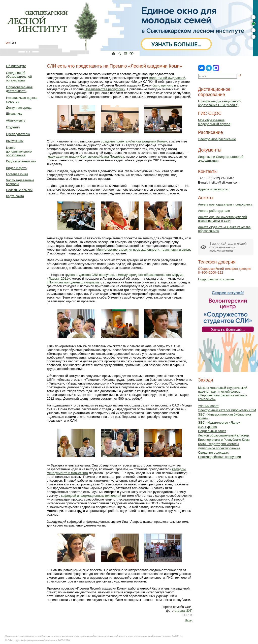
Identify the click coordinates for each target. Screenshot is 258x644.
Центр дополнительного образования (19, 151)
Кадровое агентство (21, 161)
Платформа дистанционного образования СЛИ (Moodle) (219, 103)
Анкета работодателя (214, 211)
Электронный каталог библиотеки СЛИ (227, 410)
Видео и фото (16, 168)
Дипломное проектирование (219, 448)
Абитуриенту (16, 120)
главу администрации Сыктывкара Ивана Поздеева (86, 156)
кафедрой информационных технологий (91, 496)
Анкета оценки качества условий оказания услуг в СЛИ (222, 219)
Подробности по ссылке (216, 279)
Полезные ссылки (19, 190)
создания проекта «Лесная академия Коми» (134, 141)
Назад (189, 620)
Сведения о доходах (213, 452)
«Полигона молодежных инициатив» (74, 282)
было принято (163, 85)
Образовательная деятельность (19, 89)
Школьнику (14, 114)
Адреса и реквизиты (213, 189)
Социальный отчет (212, 431)
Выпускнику (15, 141)
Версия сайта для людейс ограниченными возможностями (228, 247)
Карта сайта (15, 196)
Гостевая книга (17, 174)
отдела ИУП (183, 611)
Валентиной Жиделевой (167, 78)
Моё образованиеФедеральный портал (214, 122)
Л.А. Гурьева (207, 427)
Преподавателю (18, 134)
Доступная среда (19, 108)
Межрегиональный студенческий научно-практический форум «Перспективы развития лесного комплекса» (223, 393)
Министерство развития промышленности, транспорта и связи (143, 250)
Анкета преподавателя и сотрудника (225, 204)
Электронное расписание (217, 139)
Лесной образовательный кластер (223, 435)
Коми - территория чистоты (218, 444)
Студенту (13, 127)
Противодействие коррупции (219, 457)
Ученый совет (208, 406)
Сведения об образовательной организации (19, 77)
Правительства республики (105, 89)
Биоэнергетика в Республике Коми (224, 440)
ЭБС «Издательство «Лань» (219, 422)
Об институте (16, 66)
